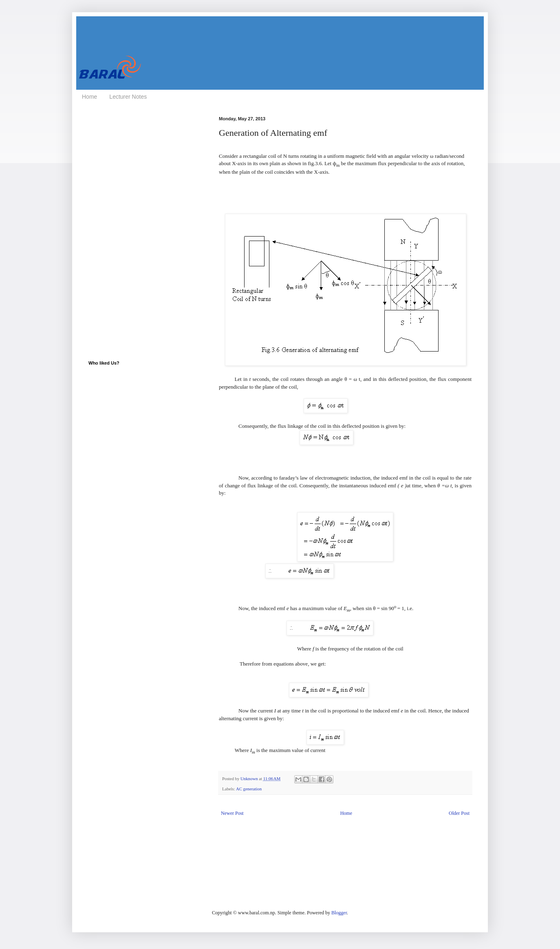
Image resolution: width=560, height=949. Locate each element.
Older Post (459, 813)
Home (89, 97)
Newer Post (232, 813)
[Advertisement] (150, 179)
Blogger (339, 913)
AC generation (249, 789)
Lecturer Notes (128, 97)
